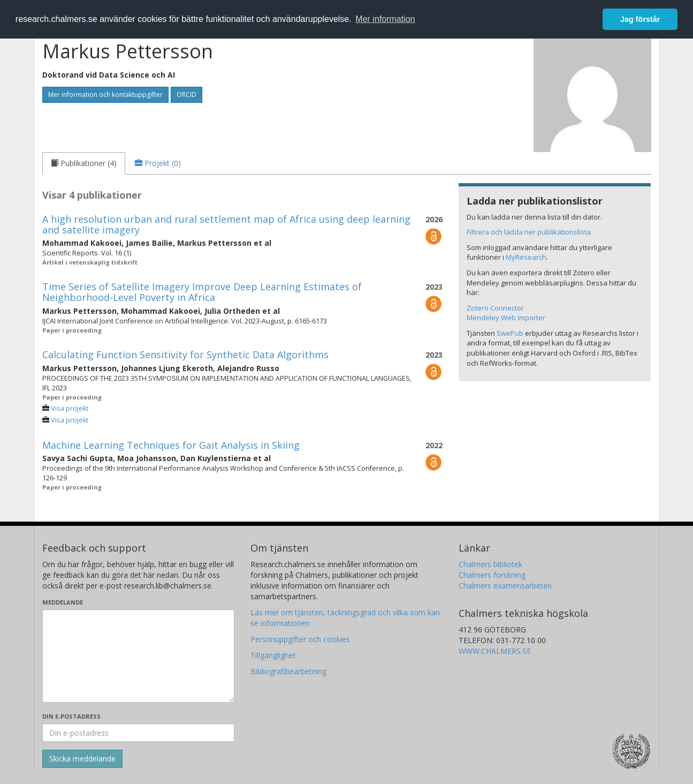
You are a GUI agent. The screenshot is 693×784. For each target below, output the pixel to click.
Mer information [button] (385, 19)
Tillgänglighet (273, 655)
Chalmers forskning (492, 575)
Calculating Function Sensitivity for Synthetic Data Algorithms (185, 355)
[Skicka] (82, 759)
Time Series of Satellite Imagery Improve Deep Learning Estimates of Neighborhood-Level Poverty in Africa (202, 292)
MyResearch (526, 257)
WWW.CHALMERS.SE (495, 651)
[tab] (84, 163)
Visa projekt (70, 408)
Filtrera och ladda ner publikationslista (529, 232)
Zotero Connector (495, 308)
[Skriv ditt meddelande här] (138, 656)
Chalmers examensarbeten (505, 586)
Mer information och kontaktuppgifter (105, 95)
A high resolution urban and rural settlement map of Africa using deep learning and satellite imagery (226, 224)
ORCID (186, 95)
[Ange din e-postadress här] (138, 733)
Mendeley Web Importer (506, 318)
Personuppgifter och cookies (300, 639)
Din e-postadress (71, 716)
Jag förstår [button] (640, 19)
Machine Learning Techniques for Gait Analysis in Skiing (171, 445)
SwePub (510, 333)
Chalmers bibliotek (490, 564)
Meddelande (63, 602)
